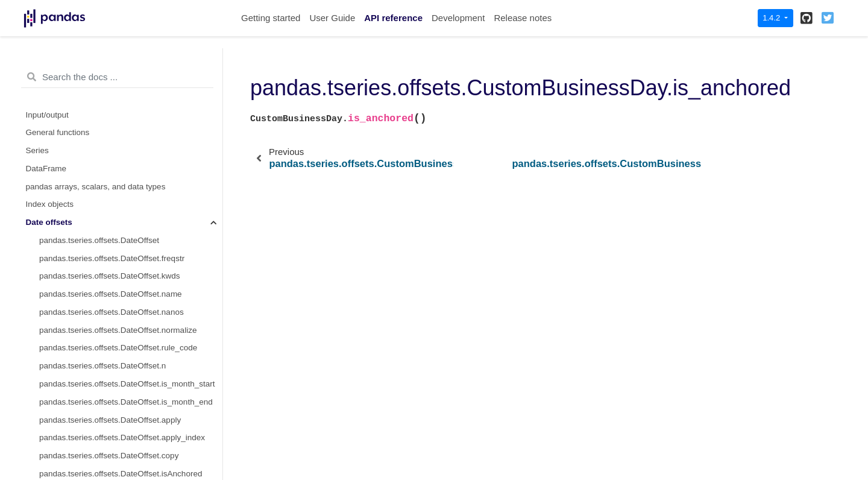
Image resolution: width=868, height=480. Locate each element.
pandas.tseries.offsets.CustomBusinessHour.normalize (131, 405)
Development (458, 18)
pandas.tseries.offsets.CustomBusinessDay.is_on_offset (131, 172)
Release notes (523, 18)
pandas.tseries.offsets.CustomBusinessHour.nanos (131, 387)
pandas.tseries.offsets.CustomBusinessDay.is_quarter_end (131, 261)
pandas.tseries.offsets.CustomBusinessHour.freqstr (131, 333)
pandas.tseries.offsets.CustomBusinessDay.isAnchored (131, 117)
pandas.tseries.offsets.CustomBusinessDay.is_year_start (131, 279)
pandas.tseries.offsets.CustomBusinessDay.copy (127, 100)
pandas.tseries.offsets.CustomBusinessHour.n (122, 441)
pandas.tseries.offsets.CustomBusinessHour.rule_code (131, 422)
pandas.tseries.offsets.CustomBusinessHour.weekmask (131, 459)
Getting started (271, 18)
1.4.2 (772, 18)
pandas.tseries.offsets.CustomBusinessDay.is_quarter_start (131, 243)
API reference (393, 18)
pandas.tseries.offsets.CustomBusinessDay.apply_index (131, 64)
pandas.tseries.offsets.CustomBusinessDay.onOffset (131, 135)
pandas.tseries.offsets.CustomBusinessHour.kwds (129, 351)
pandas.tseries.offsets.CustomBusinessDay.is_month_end (131, 225)
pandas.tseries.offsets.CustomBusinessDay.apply (128, 82)
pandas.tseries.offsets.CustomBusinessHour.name (130, 369)
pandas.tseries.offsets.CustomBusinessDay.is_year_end (131, 297)
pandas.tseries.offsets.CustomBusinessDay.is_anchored (131, 153)
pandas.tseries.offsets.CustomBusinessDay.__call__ (131, 189)
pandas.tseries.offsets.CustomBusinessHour (119, 315)
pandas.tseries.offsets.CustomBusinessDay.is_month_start (131, 207)
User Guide (332, 18)
